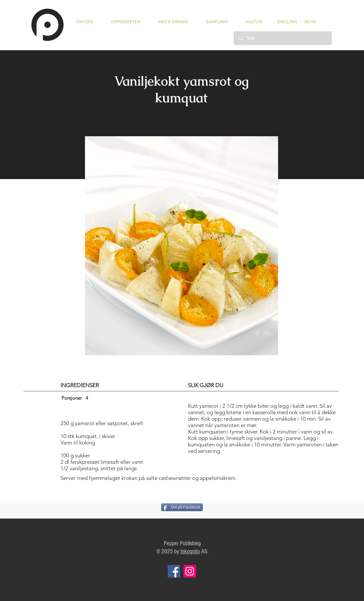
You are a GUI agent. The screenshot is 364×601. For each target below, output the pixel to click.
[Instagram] (190, 571)
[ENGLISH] (287, 22)
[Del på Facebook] (182, 507)
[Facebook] (174, 571)
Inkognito (190, 552)
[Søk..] (282, 38)
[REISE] (308, 22)
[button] (126, 22)
